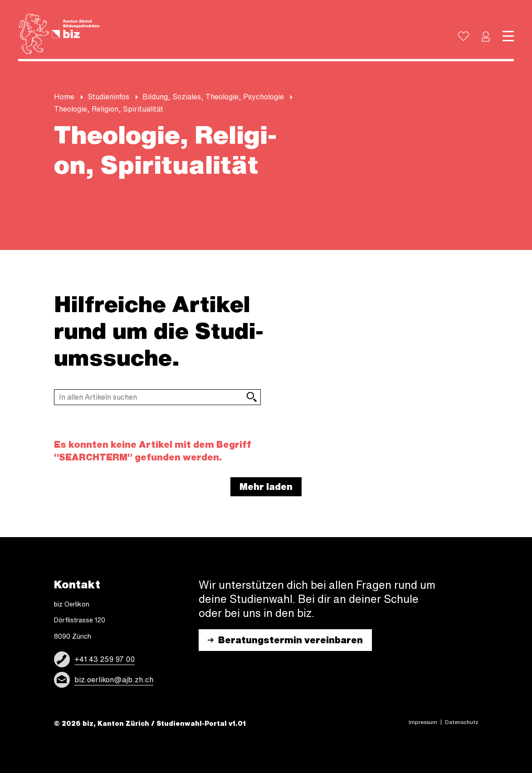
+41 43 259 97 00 (105, 659)
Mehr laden (266, 487)
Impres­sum (423, 722)
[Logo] (59, 34)
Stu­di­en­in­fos (108, 97)
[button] (486, 36)
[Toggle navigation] (508, 36)
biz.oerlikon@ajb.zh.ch (114, 680)
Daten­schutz (462, 722)
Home (64, 97)
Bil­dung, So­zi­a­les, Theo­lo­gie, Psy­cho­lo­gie (213, 97)
